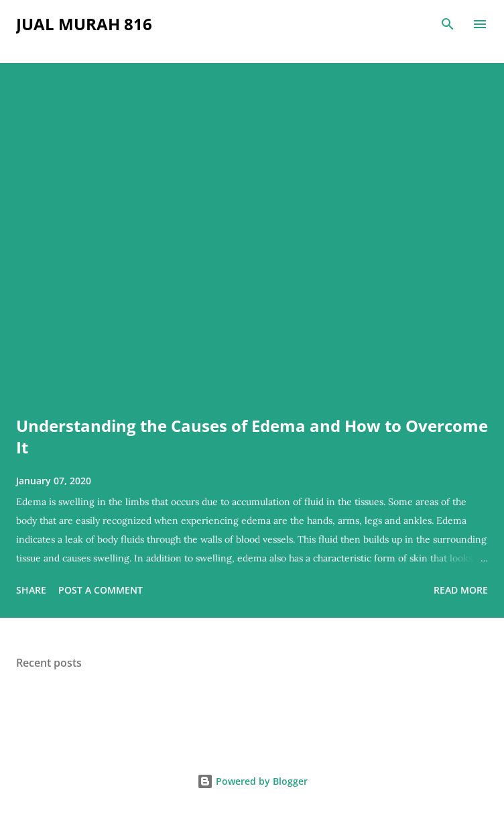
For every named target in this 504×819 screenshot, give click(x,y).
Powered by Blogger (252, 781)
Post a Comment (101, 590)
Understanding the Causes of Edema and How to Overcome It (252, 436)
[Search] (448, 24)
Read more (461, 590)
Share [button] (31, 590)
